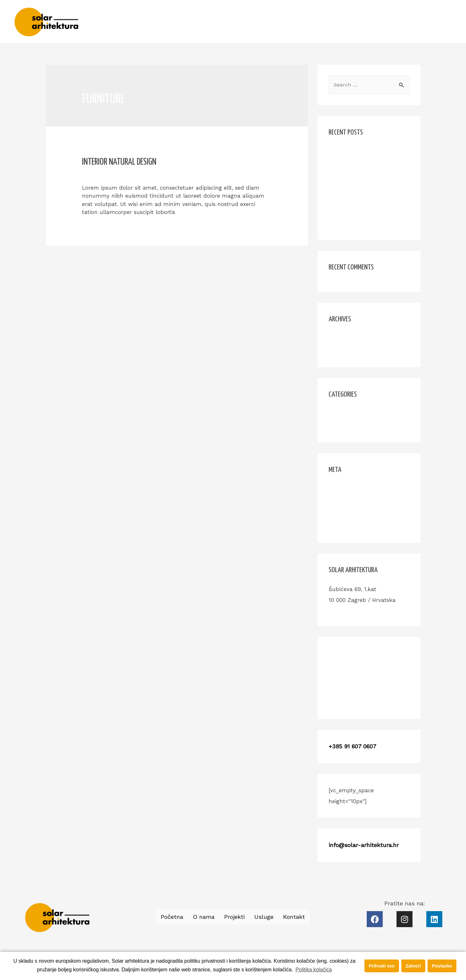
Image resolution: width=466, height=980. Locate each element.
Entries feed (344, 500)
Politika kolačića (314, 970)
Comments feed (350, 512)
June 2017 (342, 350)
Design (145, 174)
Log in (337, 488)
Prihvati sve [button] (382, 966)
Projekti (379, 21)
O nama (348, 21)
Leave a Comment (106, 174)
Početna (316, 21)
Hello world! (344, 152)
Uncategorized (347, 425)
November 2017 (349, 337)
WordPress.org (347, 524)
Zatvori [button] (413, 966)
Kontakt (439, 21)
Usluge (409, 21)
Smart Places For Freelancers (367, 210)
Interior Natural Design (119, 162)
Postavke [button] (442, 966)
